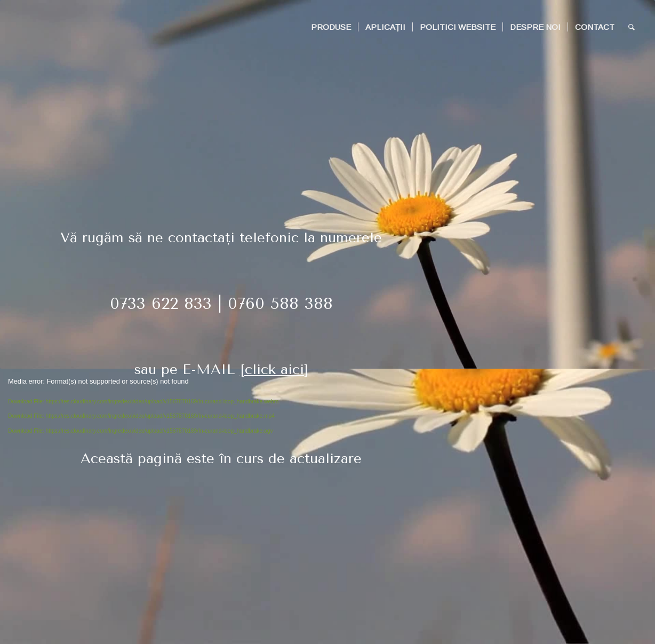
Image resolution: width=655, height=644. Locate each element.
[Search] (632, 27)
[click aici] (274, 369)
